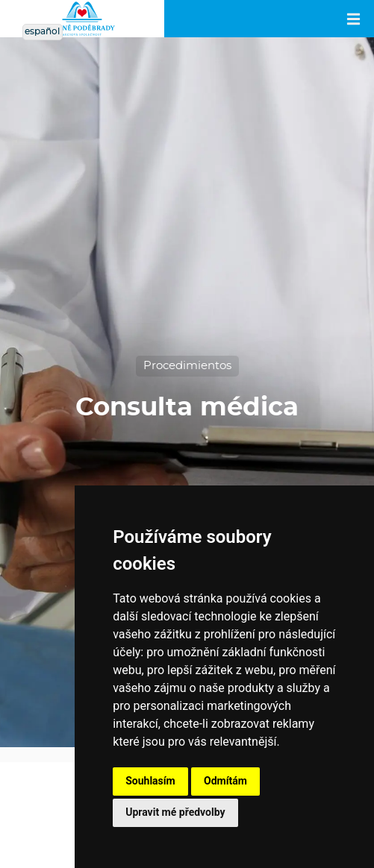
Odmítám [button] (225, 781)
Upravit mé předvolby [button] (175, 812)
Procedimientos (187, 366)
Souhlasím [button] (150, 781)
